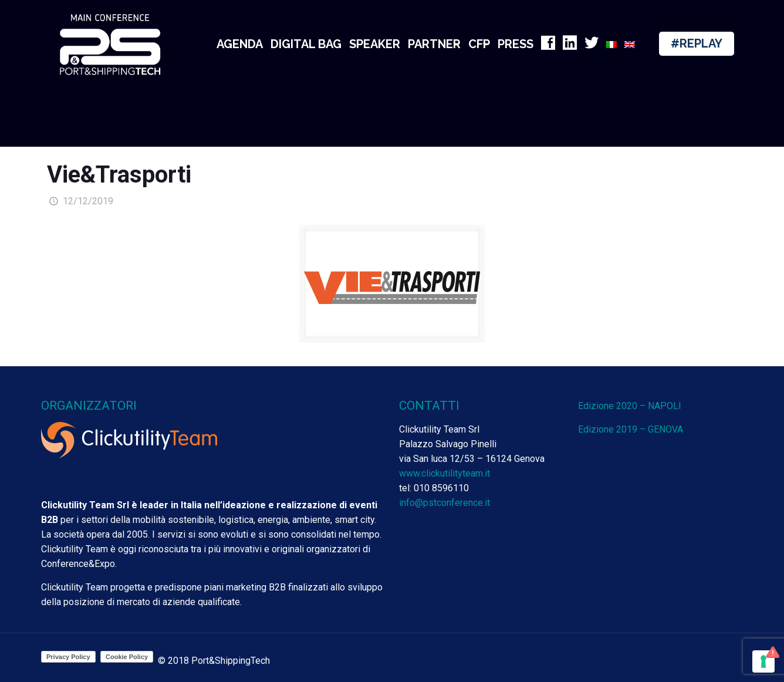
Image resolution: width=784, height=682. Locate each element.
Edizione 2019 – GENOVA (631, 429)
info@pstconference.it (445, 503)
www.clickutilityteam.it (445, 473)
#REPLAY (697, 43)
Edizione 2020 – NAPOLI (630, 406)
